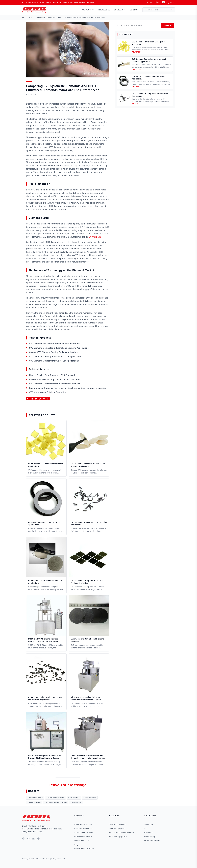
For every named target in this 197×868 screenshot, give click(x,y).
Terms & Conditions (152, 840)
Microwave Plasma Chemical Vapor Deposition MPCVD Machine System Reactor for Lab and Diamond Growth (87, 698)
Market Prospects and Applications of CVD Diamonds (54, 379)
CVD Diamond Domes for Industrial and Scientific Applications (59, 348)
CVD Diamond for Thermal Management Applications (55, 344)
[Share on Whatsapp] (48, 399)
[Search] (173, 10)
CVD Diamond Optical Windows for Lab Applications (54, 361)
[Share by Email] (44, 399)
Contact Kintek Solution (84, 848)
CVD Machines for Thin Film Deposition (48, 392)
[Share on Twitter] (36, 399)
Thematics (148, 832)
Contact (134, 10)
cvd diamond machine (55, 798)
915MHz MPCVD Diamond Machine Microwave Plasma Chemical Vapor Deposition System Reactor (43, 640)
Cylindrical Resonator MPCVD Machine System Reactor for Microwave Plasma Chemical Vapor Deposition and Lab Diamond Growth (87, 757)
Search (167, 25)
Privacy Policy (150, 836)
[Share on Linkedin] (32, 399)
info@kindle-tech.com (36, 826)
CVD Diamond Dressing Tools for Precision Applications (55, 356)
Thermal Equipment (117, 828)
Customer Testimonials (84, 828)
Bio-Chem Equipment (118, 836)
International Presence (84, 832)
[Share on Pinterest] (40, 399)
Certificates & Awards (83, 836)
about (149, 2)
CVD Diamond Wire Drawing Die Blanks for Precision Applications (45, 698)
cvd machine (76, 802)
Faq (146, 828)
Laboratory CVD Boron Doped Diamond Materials (87, 640)
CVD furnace (95, 237)
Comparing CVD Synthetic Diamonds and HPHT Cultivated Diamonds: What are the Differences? (71, 18)
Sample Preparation (117, 824)
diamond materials (35, 798)
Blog (157, 2)
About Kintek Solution (83, 824)
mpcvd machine (34, 802)
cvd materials (74, 798)
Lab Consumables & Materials (121, 832)
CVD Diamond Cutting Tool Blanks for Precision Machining (87, 582)
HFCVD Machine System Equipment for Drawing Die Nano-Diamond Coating (45, 757)
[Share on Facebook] (28, 399)
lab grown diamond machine (56, 802)
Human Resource (81, 840)
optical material (90, 798)
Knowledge (104, 10)
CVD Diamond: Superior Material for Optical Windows (55, 384)
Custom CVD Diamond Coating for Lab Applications (54, 352)
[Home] (23, 18)
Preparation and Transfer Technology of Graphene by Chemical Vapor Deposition (68, 388)
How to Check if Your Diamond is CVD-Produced (52, 375)
